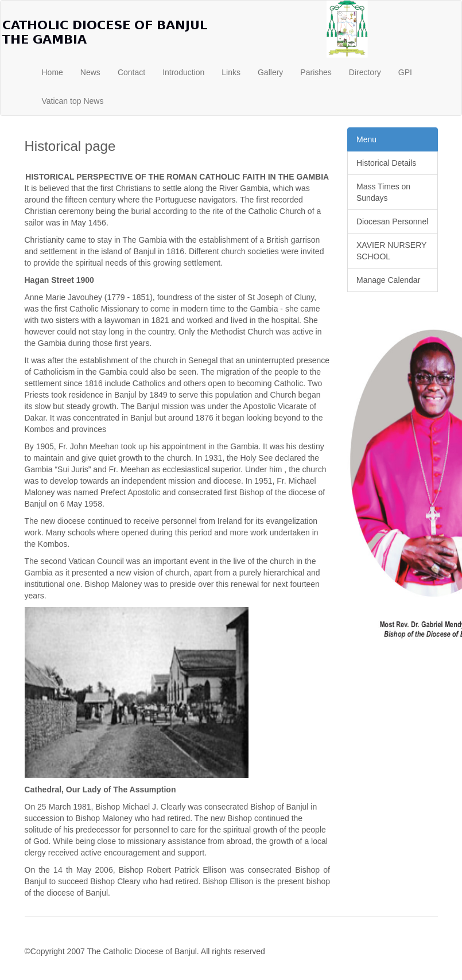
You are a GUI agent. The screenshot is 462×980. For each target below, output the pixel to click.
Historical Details (386, 163)
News (90, 72)
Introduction (183, 72)
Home (53, 72)
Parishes (316, 72)
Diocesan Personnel (392, 221)
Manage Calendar (388, 280)
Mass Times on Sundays (383, 192)
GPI (405, 72)
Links (231, 72)
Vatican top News (73, 101)
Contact (131, 72)
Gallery (270, 72)
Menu (366, 139)
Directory (365, 72)
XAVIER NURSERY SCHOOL (391, 251)
